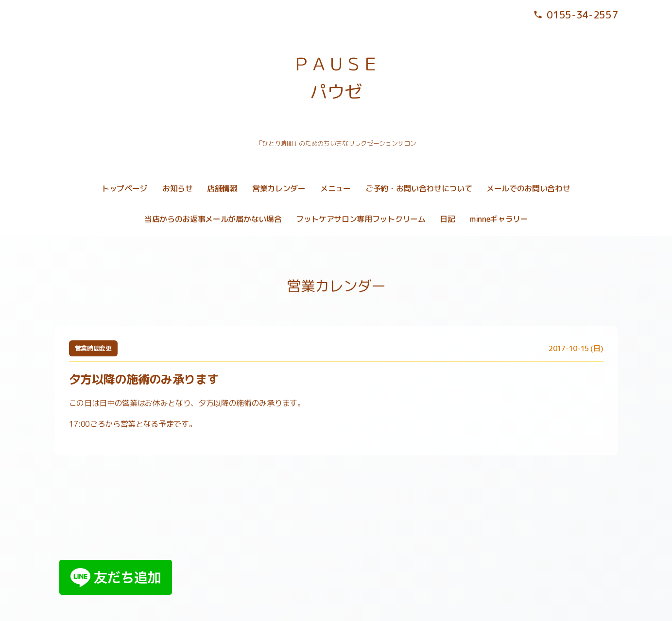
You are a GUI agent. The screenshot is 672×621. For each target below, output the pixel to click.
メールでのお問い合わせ (528, 188)
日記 (447, 219)
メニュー (336, 188)
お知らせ (178, 188)
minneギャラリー (499, 219)
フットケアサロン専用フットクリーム (361, 219)
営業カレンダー (279, 188)
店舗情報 (222, 188)
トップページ (124, 188)
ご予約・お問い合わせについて (419, 188)
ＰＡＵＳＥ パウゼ (336, 78)
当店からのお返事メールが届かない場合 (213, 219)
